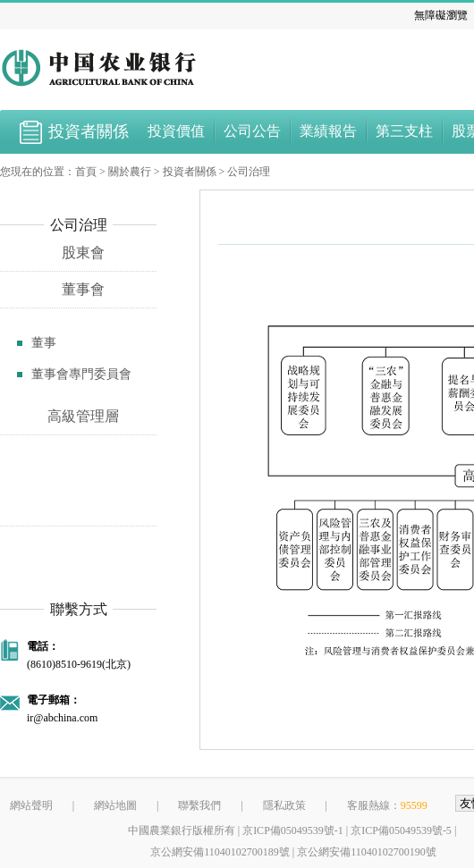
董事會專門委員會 (81, 374)
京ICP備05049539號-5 (401, 830)
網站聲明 (31, 805)
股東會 (83, 253)
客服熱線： (387, 805)
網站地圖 (115, 805)
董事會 (83, 289)
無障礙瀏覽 (441, 15)
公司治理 (249, 172)
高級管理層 (83, 416)
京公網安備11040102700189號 (220, 852)
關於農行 (130, 172)
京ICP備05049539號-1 (293, 830)
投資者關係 (190, 172)
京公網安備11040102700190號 (367, 852)
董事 (44, 343)
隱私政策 (284, 805)
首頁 (86, 172)
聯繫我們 (199, 805)
